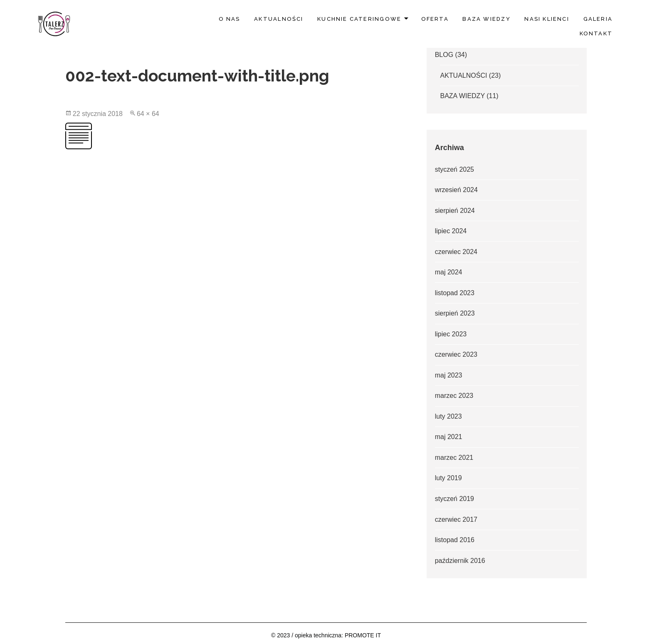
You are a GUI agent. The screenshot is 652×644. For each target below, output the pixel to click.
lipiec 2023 (451, 334)
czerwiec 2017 (456, 519)
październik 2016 (460, 561)
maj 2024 (449, 272)
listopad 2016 (455, 540)
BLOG (444, 55)
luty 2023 (448, 416)
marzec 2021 (454, 458)
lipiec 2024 (451, 231)
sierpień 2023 (455, 313)
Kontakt (596, 33)
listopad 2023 (455, 293)
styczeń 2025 (454, 169)
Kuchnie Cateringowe (359, 19)
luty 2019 (448, 478)
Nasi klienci (547, 19)
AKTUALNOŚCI (279, 19)
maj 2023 (449, 375)
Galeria (598, 19)
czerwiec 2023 (456, 354)
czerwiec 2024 (456, 252)
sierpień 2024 (455, 211)
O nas (230, 19)
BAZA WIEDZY (486, 19)
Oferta (435, 19)
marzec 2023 (454, 396)
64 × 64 (148, 114)
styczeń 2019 (454, 499)
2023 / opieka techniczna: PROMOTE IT (329, 635)
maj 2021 (449, 437)
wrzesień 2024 (456, 190)
